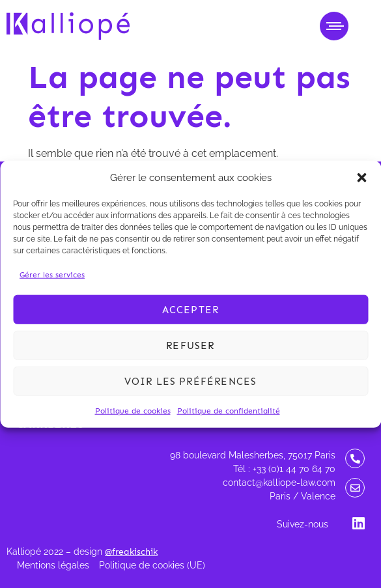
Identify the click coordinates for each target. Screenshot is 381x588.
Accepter (191, 309)
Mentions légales (53, 565)
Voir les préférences (191, 381)
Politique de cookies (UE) (152, 565)
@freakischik (131, 552)
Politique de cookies (133, 411)
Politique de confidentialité (229, 411)
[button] (361, 178)
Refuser (190, 345)
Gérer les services (52, 275)
